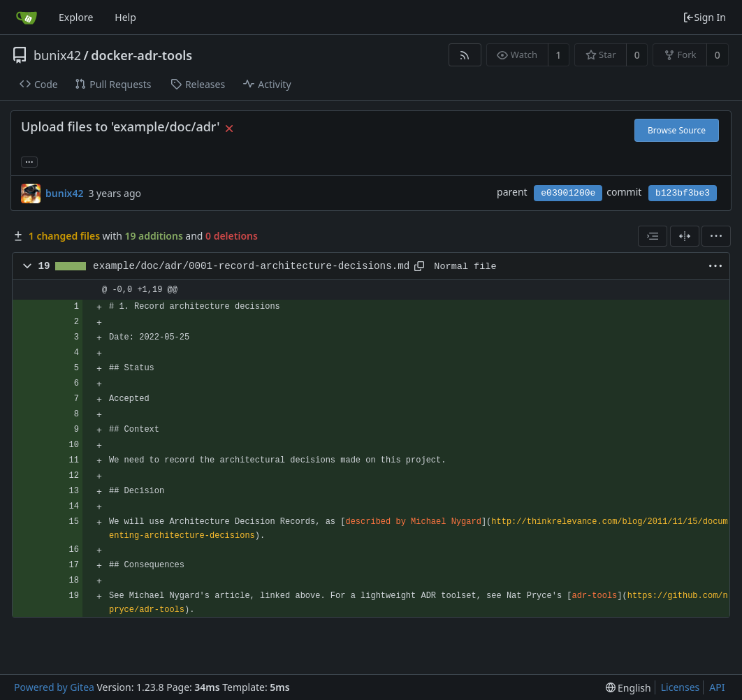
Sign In (704, 17)
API (717, 687)
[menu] (716, 236)
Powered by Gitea (54, 687)
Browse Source (677, 130)
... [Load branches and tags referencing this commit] (29, 161)
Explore (76, 17)
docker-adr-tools (141, 55)
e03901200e (568, 193)
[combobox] (653, 236)
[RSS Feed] (465, 55)
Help (125, 17)
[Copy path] (419, 266)
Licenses (681, 687)
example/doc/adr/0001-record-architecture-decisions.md (251, 266)
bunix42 (57, 55)
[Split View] (685, 236)
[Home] (27, 17)
